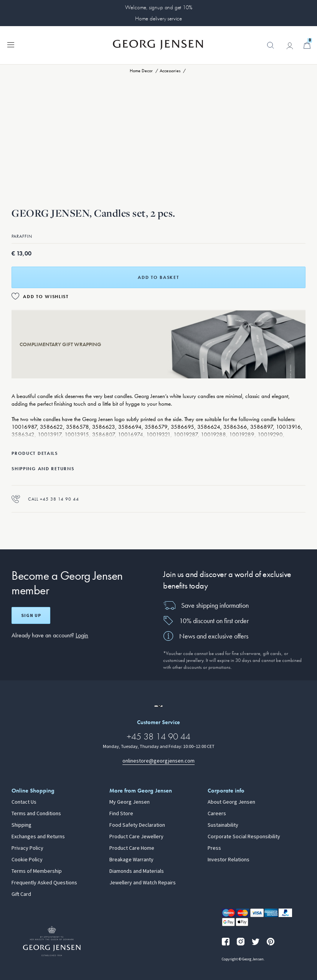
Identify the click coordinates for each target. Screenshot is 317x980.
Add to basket (158, 277)
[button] (271, 49)
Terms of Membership (37, 871)
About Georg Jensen (231, 802)
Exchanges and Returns (38, 837)
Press (214, 848)
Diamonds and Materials (137, 871)
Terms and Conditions (36, 814)
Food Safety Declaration (137, 825)
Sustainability (223, 825)
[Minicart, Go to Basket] (307, 45)
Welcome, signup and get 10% (159, 7)
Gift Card (21, 894)
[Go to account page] (290, 46)
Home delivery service (158, 18)
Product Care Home (132, 848)
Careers (217, 814)
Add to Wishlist (46, 297)
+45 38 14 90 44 (158, 736)
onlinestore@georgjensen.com (158, 761)
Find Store (121, 814)
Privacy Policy (27, 848)
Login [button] (82, 635)
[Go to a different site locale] (158, 706)
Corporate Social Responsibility (244, 837)
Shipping (21, 825)
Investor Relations (229, 860)
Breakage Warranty (131, 860)
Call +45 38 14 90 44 (45, 499)
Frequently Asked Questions (44, 883)
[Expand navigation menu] (11, 44)
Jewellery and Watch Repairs (143, 883)
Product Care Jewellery (136, 837)
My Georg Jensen (130, 802)
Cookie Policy (27, 860)
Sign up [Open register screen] (31, 615)
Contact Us (24, 802)
